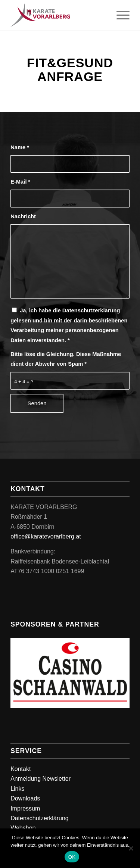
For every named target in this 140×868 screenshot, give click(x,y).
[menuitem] (119, 15)
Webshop (23, 828)
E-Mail (20, 182)
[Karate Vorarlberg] (58, 15)
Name (20, 147)
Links (17, 789)
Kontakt (21, 769)
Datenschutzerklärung (91, 310)
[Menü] (119, 15)
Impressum (25, 808)
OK (72, 857)
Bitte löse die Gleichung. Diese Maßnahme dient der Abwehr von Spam (66, 359)
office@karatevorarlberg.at (46, 536)
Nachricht (23, 216)
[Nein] (131, 848)
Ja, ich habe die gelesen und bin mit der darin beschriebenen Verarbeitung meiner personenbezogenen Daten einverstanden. (69, 325)
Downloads (25, 798)
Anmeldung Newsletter (41, 779)
